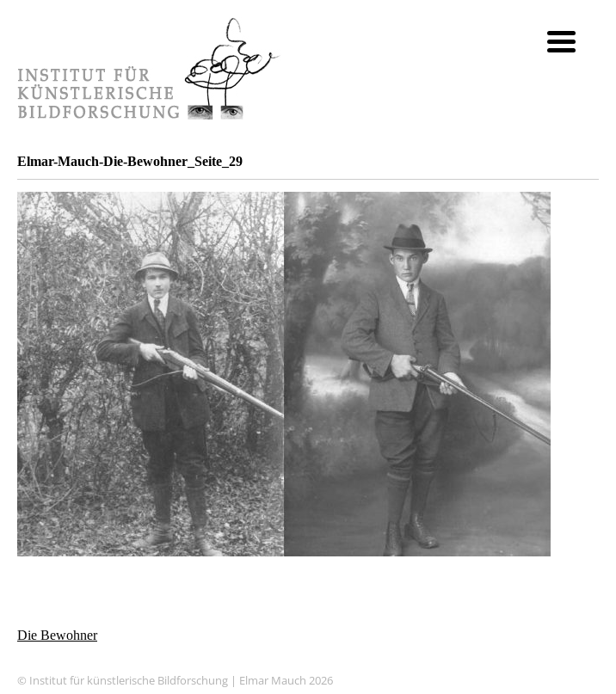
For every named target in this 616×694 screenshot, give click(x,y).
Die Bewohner (57, 635)
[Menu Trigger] (561, 41)
